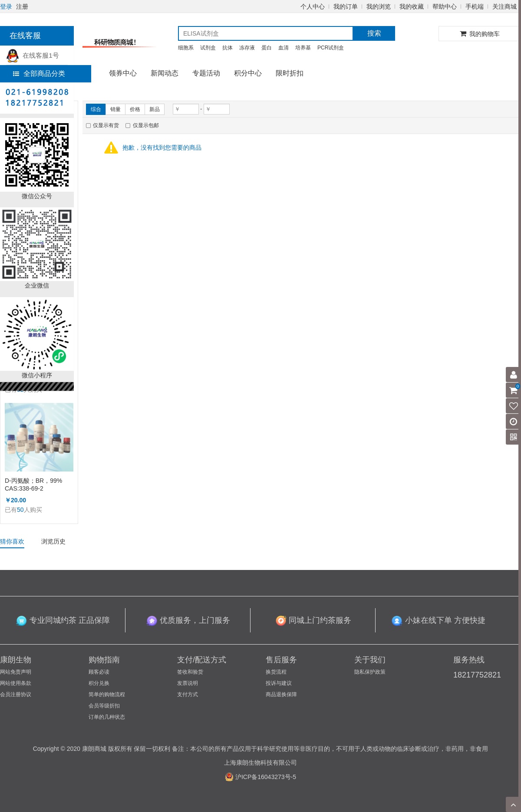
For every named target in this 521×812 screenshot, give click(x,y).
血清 (284, 48)
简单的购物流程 (107, 694)
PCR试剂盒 (331, 48)
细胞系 (186, 48)
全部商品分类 (39, 74)
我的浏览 (379, 7)
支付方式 (188, 694)
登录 (6, 7)
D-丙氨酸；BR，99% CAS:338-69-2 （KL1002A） (33, 485)
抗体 (228, 48)
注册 (22, 7)
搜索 (374, 33)
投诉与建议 (279, 683)
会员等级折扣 (104, 706)
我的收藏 (412, 7)
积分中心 (248, 73)
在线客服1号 (33, 55)
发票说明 (188, 683)
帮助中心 (445, 7)
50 (20, 510)
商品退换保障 (281, 694)
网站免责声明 (16, 672)
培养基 (303, 48)
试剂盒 (208, 48)
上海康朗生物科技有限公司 (260, 763)
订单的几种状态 (107, 717)
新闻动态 (165, 73)
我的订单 (346, 7)
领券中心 (123, 73)
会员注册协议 (16, 694)
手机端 (475, 7)
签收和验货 (190, 672)
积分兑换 (99, 683)
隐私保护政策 (370, 672)
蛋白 (267, 48)
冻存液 (247, 48)
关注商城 (505, 7)
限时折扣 (290, 73)
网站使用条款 (16, 683)
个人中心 (313, 7)
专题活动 (206, 73)
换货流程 (276, 672)
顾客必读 (99, 672)
